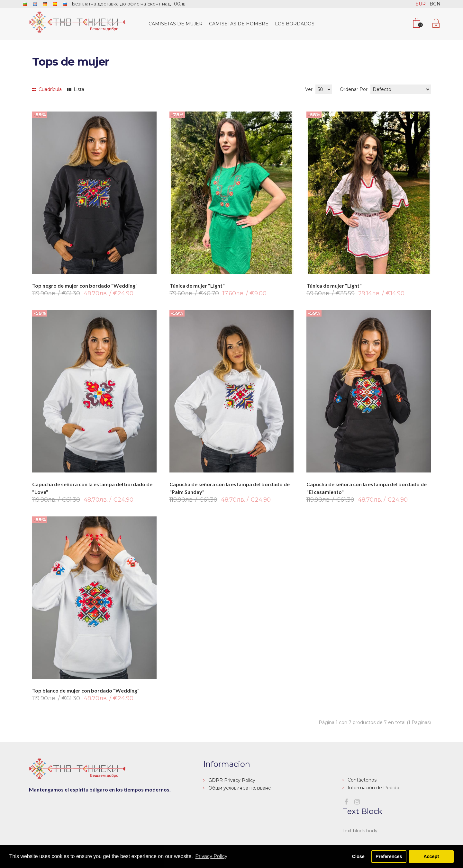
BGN (435, 4)
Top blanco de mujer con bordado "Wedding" (86, 690)
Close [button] (358, 856)
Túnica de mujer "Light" (197, 286)
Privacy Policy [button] (211, 856)
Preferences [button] (389, 856)
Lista (76, 89)
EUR (421, 4)
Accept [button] (431, 856)
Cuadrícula (47, 89)
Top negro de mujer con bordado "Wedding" (85, 286)
